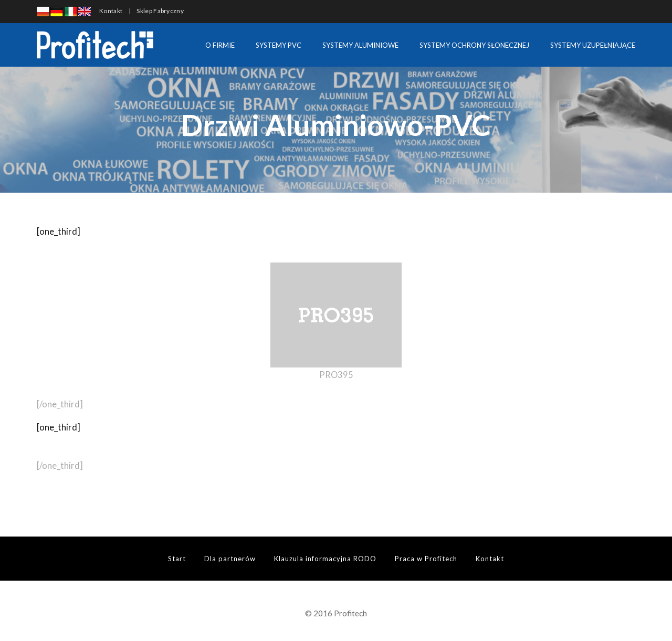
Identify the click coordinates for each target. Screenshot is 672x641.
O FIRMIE (220, 45)
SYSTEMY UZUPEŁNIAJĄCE (593, 45)
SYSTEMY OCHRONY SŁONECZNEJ (474, 45)
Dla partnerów (230, 559)
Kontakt (111, 11)
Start (177, 559)
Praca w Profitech (426, 559)
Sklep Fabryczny (160, 11)
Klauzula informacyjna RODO (325, 559)
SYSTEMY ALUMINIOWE (360, 45)
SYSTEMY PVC (279, 45)
